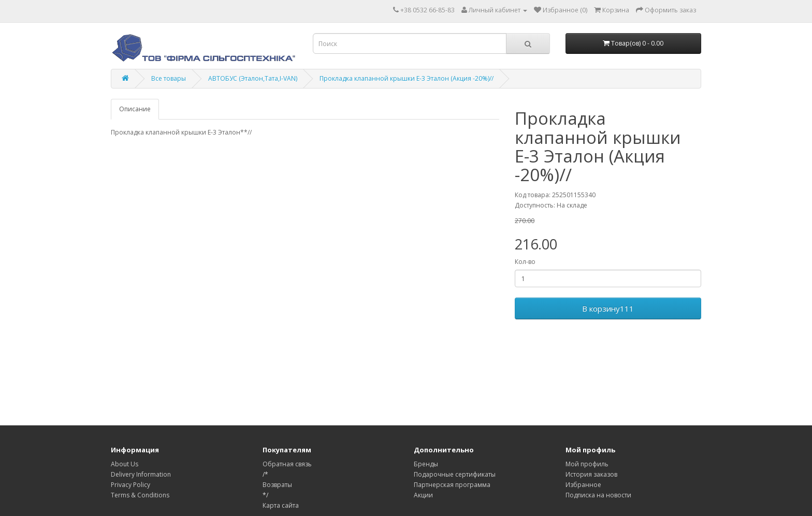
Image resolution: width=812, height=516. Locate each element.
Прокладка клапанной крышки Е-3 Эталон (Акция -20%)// (407, 78)
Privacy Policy (130, 485)
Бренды (426, 464)
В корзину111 (608, 308)
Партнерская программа (452, 485)
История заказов (591, 474)
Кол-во (525, 262)
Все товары (169, 78)
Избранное (583, 485)
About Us (125, 464)
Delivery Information (141, 474)
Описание (135, 109)
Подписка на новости (598, 495)
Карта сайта (281, 505)
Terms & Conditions (140, 495)
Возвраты (277, 485)
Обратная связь (287, 464)
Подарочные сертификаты (455, 474)
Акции (423, 495)
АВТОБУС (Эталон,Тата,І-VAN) (253, 78)
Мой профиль (587, 464)
